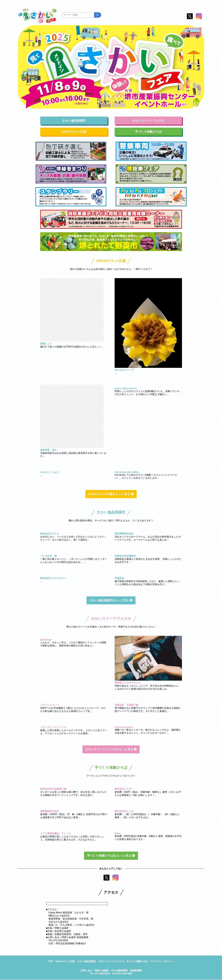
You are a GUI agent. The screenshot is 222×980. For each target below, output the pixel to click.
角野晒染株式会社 (50, 811)
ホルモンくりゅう (50, 472)
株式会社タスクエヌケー (53, 578)
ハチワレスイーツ (50, 705)
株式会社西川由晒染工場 (53, 789)
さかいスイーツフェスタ (148, 121)
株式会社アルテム (50, 534)
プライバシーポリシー (162, 962)
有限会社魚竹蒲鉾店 (125, 556)
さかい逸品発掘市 (74, 121)
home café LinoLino (126, 388)
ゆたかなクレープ (124, 370)
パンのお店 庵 (48, 556)
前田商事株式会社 (124, 534)
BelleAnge (46, 640)
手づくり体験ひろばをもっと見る (111, 856)
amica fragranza (124, 727)
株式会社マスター (124, 789)
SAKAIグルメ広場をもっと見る (111, 494)
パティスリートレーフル (53, 727)
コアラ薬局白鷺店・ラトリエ (56, 834)
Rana (117, 834)
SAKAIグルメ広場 (74, 132)
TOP (51, 962)
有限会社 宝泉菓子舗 (126, 705)
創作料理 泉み (48, 450)
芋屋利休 (119, 578)
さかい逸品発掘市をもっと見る (111, 600)
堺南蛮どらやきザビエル (128, 683)
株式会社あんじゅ (124, 811)
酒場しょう (46, 344)
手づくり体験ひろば (148, 132)
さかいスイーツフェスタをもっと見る (111, 750)
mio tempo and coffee (127, 472)
